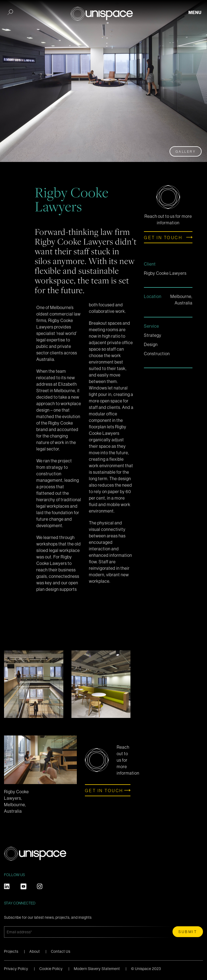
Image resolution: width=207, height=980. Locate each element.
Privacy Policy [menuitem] (16, 969)
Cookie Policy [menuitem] (51, 969)
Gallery (186, 152)
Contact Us (61, 951)
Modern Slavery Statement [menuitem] (97, 969)
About (35, 951)
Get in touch (163, 238)
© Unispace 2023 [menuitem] (146, 969)
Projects (11, 951)
